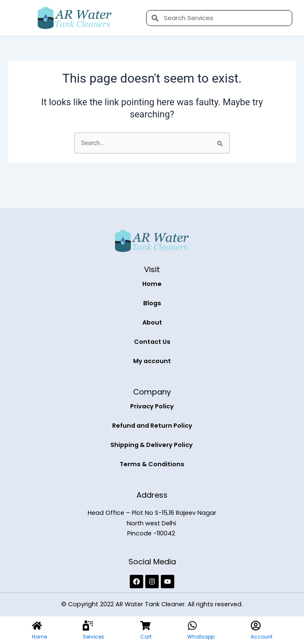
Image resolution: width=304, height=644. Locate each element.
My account (152, 361)
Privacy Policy (152, 406)
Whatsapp (201, 637)
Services (93, 637)
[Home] (37, 626)
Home (152, 284)
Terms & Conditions (152, 464)
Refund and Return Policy (152, 426)
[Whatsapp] (192, 626)
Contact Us (152, 342)
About (152, 322)
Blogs (152, 303)
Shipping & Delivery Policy (152, 445)
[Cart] (145, 626)
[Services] (88, 626)
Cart (146, 637)
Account (262, 637)
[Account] (256, 626)
